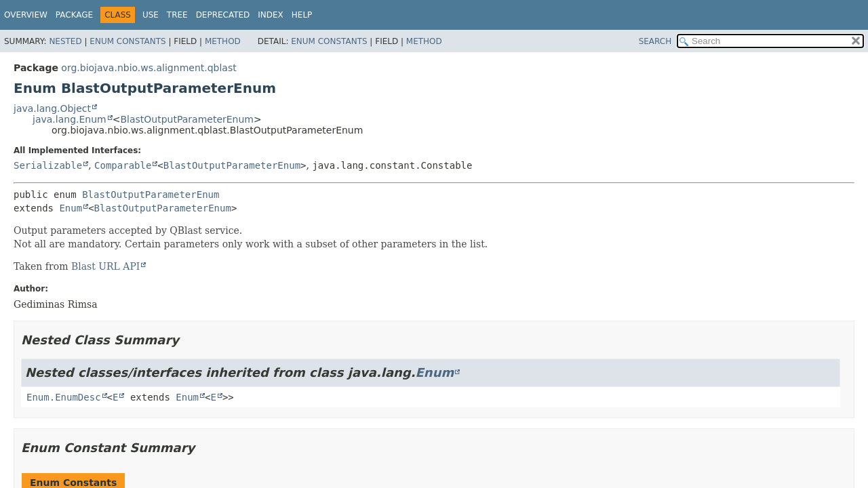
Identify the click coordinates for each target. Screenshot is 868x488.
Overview (26, 15)
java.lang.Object (52, 108)
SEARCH (655, 41)
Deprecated (223, 15)
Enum (71, 208)
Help (302, 15)
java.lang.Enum (70, 119)
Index (271, 15)
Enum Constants (127, 41)
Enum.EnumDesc (64, 397)
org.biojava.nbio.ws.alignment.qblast (149, 68)
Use (151, 15)
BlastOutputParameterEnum (187, 119)
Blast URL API (106, 266)
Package (74, 15)
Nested (65, 41)
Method (223, 41)
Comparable (123, 165)
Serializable (48, 165)
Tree (177, 15)
